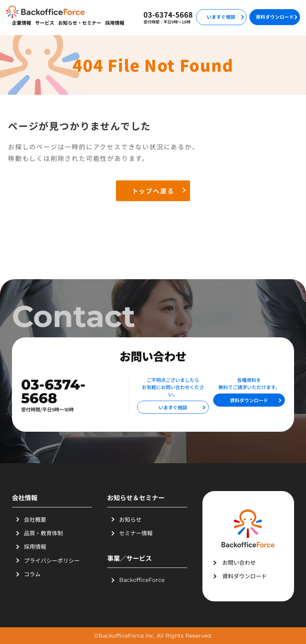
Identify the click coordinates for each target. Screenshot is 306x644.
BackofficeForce (142, 580)
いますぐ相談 (221, 17)
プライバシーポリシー (52, 560)
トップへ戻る (153, 191)
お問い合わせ (239, 562)
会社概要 (35, 519)
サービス (45, 23)
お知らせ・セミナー (80, 23)
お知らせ (130, 519)
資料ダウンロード (275, 17)
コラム (32, 574)
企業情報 (22, 23)
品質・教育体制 (43, 533)
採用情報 (115, 23)
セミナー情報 (136, 533)
